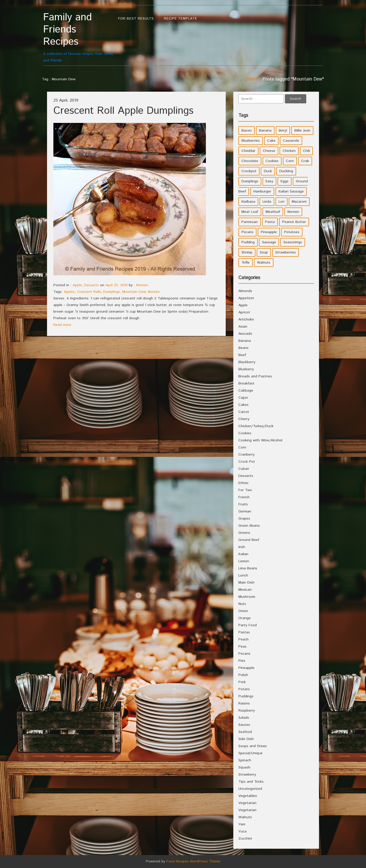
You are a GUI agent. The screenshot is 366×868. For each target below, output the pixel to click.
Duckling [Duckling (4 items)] (286, 171)
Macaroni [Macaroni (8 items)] (299, 202)
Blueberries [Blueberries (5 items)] (251, 141)
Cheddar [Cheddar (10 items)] (248, 151)
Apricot (244, 312)
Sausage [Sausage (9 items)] (269, 242)
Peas (242, 647)
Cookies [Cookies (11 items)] (272, 161)
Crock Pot (247, 462)
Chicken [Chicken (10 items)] (289, 151)
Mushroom (247, 597)
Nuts (242, 604)
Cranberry (247, 455)
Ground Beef (249, 540)
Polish (243, 675)
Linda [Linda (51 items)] (267, 202)
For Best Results (136, 19)
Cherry (244, 419)
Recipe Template (181, 19)
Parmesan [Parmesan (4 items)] (250, 222)
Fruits (243, 504)
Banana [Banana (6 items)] (265, 131)
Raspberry (247, 711)
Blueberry (246, 369)
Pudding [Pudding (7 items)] (248, 242)
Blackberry (247, 362)
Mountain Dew (134, 292)
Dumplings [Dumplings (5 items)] (250, 181)
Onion (243, 611)
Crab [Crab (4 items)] (305, 161)
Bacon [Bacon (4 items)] (247, 131)
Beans (243, 348)
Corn (242, 447)
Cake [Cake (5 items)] (271, 141)
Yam (242, 824)
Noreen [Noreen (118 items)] (293, 212)
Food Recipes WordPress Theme (193, 861)
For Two (245, 490)
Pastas (244, 632)
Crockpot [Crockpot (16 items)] (249, 171)
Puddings (246, 696)
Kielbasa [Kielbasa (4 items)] (248, 202)
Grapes (244, 519)
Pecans (244, 654)
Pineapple (246, 668)
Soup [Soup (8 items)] (264, 252)
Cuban (244, 469)
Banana (245, 341)
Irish (242, 547)
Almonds (245, 291)
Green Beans (249, 526)
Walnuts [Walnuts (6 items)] (264, 263)
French (244, 497)
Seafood (245, 732)
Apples (69, 292)
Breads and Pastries (255, 376)
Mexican (245, 590)
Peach (243, 639)
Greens (244, 533)
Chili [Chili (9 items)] (306, 151)
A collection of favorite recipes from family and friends (78, 37)
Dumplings (112, 292)
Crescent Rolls (89, 292)
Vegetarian (247, 803)
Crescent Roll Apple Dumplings (123, 111)
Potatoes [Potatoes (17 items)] (292, 232)
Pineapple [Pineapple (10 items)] (269, 232)
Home (252, 79)
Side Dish (246, 739)
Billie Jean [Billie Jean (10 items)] (302, 131)
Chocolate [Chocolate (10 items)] (250, 161)
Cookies (245, 433)
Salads (244, 718)
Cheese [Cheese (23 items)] (269, 151)
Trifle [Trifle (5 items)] (246, 263)
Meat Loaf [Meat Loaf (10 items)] (250, 212)
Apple (77, 285)
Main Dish (246, 583)
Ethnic (243, 483)
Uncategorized (250, 789)
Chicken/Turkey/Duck (256, 426)
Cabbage (246, 391)
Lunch (243, 575)
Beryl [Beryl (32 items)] (283, 131)
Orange (245, 618)
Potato (244, 689)
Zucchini (245, 839)
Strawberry (247, 775)
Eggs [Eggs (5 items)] (285, 181)
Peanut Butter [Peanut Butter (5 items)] (294, 222)
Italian (243, 554)
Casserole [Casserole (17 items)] (291, 141)
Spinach (245, 760)
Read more (62, 325)
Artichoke (246, 319)
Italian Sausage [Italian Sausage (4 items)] (291, 191)
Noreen (142, 285)
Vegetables (248, 796)
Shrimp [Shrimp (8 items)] (247, 252)
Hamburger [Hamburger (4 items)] (262, 191)
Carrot (244, 412)
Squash (244, 767)
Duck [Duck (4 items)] (268, 171)
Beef (242, 355)
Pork (242, 682)
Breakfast (246, 383)
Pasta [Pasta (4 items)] (270, 222)
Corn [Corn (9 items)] (290, 161)
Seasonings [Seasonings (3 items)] (293, 242)
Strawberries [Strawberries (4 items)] (286, 252)
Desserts (91, 285)
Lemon (244, 561)
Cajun (243, 398)
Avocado (245, 334)
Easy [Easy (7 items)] (269, 181)
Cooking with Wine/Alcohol (260, 440)
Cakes (243, 405)
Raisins (244, 703)
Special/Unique (250, 753)
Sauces (244, 725)
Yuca (242, 831)
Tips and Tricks (251, 782)
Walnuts (245, 817)
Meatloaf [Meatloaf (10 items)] (273, 212)
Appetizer (246, 298)
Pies (242, 661)
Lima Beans (248, 568)
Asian (243, 327)
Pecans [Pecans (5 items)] (247, 232)
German (245, 511)
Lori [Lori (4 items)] (281, 202)
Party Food (248, 625)
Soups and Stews (253, 746)
